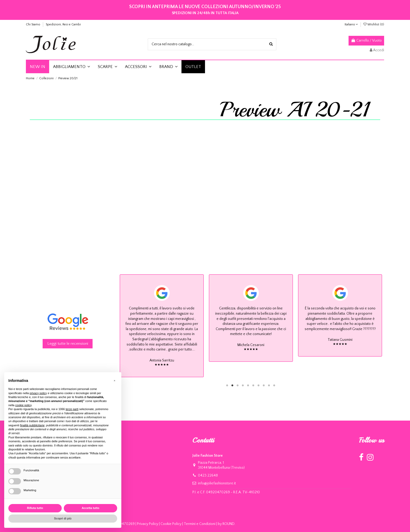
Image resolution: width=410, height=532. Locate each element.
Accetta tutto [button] (90, 508)
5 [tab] (248, 385)
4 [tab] (243, 385)
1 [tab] (227, 385)
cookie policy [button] (23, 405)
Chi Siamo (33, 24)
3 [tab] (238, 385)
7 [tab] (259, 385)
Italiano (351, 24)
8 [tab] (264, 385)
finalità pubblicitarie (32, 425)
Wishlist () (374, 24)
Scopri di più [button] (63, 518)
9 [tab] (269, 385)
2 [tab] (232, 385)
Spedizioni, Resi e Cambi (63, 24)
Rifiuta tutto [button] (35, 508)
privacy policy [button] (38, 393)
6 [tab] (253, 385)
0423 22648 (208, 476)
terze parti (72, 409)
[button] (72, 67)
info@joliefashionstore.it (217, 483)
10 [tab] (274, 385)
